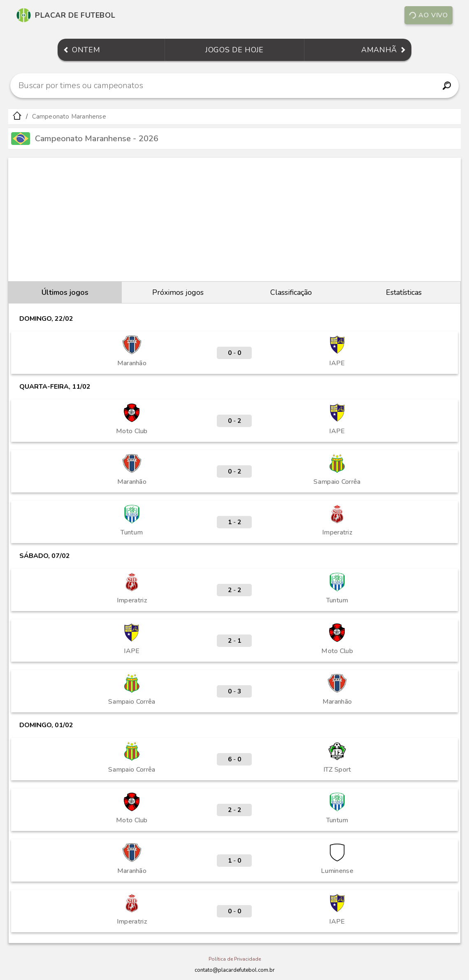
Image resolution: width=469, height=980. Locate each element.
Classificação (291, 292)
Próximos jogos (178, 292)
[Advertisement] (234, 219)
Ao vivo (428, 15)
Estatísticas (404, 292)
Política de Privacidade (235, 959)
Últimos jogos (65, 292)
